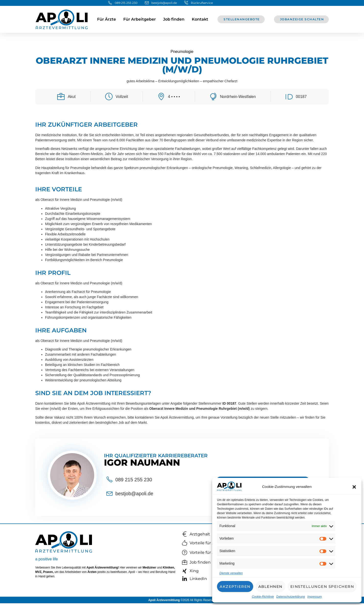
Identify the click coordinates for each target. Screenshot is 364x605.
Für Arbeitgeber (140, 19)
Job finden (174, 19)
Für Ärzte (107, 19)
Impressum (314, 597)
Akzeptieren (235, 587)
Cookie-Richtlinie (263, 597)
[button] (354, 487)
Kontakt (200, 19)
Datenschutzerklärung (290, 597)
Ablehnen (270, 587)
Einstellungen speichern (322, 587)
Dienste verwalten (231, 573)
